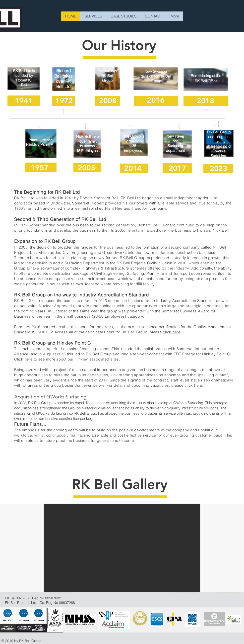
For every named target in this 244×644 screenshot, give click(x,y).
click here (172, 332)
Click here (23, 359)
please (156, 332)
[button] (122, 548)
